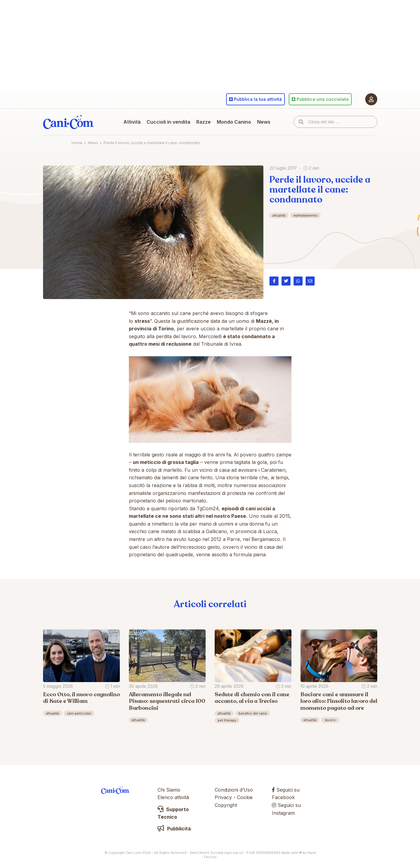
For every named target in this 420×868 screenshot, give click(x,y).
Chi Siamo (169, 790)
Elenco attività (173, 797)
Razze (204, 122)
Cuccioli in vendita (168, 122)
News (264, 122)
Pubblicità (174, 829)
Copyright (226, 805)
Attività (132, 122)
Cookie (245, 797)
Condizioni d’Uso (234, 790)
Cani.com (69, 122)
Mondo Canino (234, 122)
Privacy (223, 797)
